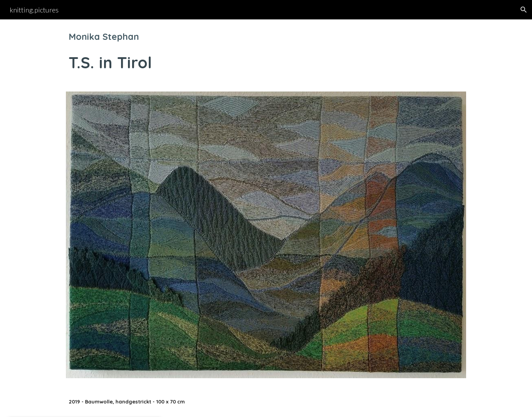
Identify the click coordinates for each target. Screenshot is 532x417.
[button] (524, 10)
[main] (266, 51)
